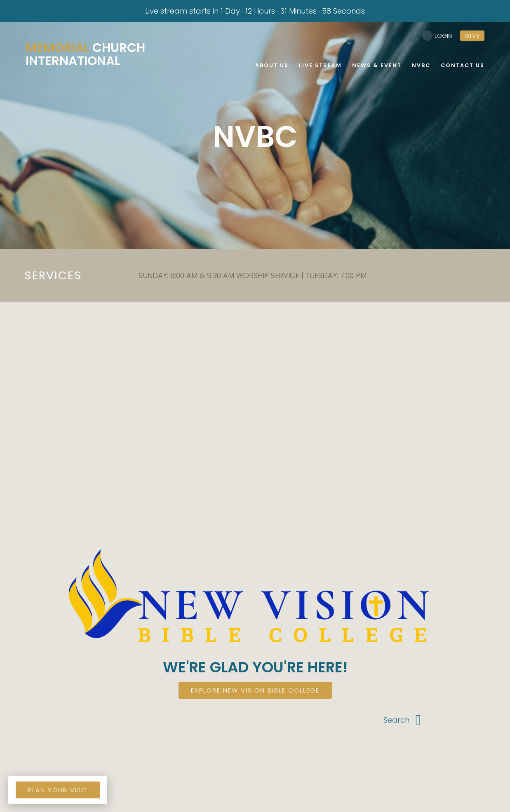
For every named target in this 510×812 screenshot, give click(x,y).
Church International (85, 54)
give (472, 36)
